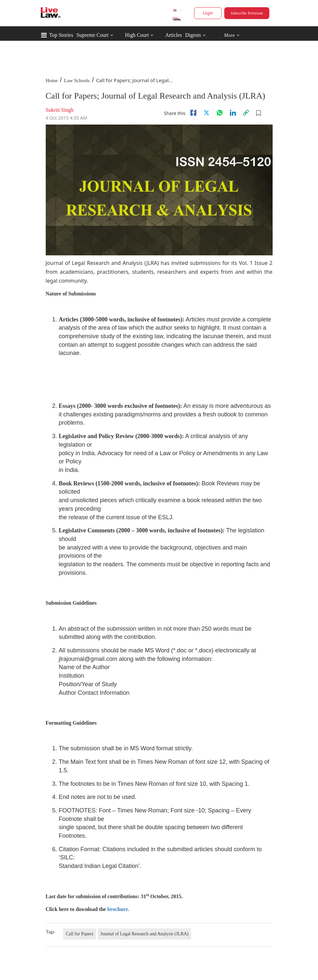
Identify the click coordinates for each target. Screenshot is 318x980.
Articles (173, 35)
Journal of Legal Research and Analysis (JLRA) (144, 934)
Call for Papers (80, 934)
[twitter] (207, 113)
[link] (246, 113)
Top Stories (61, 35)
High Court (137, 35)
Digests (193, 35)
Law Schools (77, 81)
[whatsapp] (220, 113)
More (232, 35)
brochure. (118, 909)
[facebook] (193, 113)
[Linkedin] (233, 113)
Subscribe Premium (247, 13)
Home (52, 81)
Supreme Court (93, 35)
